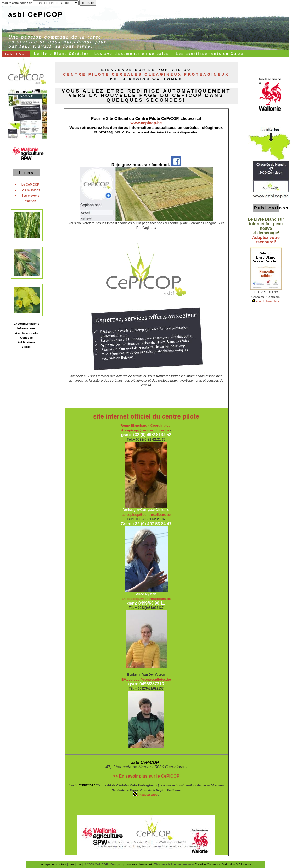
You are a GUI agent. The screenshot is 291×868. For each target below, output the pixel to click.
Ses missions (30, 190)
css (79, 864)
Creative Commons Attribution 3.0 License (223, 864)
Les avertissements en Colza (210, 54)
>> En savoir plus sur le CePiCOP (146, 776)
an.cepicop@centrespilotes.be (146, 599)
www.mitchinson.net (138, 864)
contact (61, 864)
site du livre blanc (268, 301)
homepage (47, 864)
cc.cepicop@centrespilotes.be (146, 515)
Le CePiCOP (30, 184)
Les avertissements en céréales (132, 54)
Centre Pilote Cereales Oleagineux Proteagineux (146, 74)
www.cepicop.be (146, 123)
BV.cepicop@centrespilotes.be (146, 679)
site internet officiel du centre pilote (146, 416)
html (71, 864)
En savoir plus (146, 794)
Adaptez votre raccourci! (266, 240)
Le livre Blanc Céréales (62, 54)
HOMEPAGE (16, 54)
